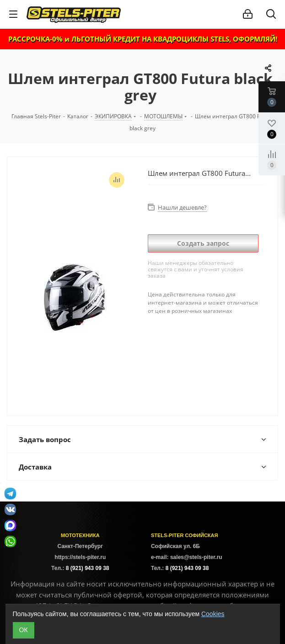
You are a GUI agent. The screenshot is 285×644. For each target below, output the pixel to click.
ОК (24, 630)
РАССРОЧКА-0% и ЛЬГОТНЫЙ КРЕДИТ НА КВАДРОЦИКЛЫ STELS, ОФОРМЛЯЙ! (143, 39)
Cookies (213, 614)
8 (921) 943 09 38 (88, 568)
